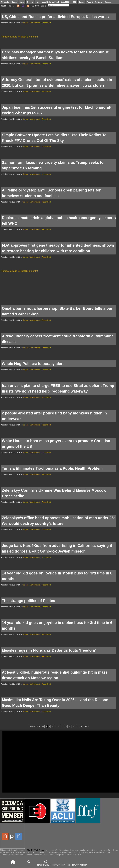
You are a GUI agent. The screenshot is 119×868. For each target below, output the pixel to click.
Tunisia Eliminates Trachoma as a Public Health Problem (52, 468)
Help (38, 2)
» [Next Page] (81, 726)
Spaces (108, 2)
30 (74, 726)
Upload (12, 6)
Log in (44, 6)
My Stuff (35, 6)
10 (66, 726)
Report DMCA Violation (77, 865)
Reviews (99, 2)
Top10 (4, 6)
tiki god (26, 23)
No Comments (35, 23)
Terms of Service (44, 865)
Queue (82, 2)
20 (70, 726)
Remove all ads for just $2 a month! (19, 37)
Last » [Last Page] (86, 726)
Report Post (46, 23)
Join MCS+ (66, 2)
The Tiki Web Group (36, 850)
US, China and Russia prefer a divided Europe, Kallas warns (55, 17)
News (22, 2)
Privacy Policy (59, 865)
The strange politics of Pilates (28, 601)
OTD (74, 2)
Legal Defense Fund (50, 2)
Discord (30, 2)
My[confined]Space (9, 2)
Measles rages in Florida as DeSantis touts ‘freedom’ (49, 650)
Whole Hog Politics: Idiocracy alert (33, 364)
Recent (90, 2)
